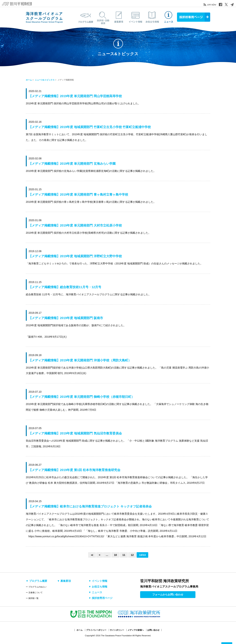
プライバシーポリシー (96, 630)
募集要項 (119, 17)
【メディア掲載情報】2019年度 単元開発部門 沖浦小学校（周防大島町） (80, 360)
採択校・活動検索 (102, 17)
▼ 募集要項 (64, 581)
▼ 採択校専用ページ (100, 598)
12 (132, 555)
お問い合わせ (153, 630)
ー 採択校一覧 (32, 598)
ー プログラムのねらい (36, 587)
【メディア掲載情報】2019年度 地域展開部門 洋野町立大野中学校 (75, 256)
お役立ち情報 (152, 17)
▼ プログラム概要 (37, 581)
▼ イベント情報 (98, 581)
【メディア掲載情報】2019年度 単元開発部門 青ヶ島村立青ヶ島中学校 (78, 195)
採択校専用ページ (194, 17)
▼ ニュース (95, 592)
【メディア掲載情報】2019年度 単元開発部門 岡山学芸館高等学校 (75, 96)
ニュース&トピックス (169, 17)
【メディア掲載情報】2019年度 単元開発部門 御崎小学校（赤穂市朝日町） (81, 397)
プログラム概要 (86, 17)
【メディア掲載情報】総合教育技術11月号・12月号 (65, 287)
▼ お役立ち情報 (98, 587)
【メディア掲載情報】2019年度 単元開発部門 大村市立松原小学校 (75, 225)
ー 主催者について (34, 592)
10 (115, 555)
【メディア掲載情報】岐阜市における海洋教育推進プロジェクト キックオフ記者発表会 (90, 506)
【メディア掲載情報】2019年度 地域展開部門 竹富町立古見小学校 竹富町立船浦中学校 (90, 127)
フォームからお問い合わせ (168, 595)
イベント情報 (136, 17)
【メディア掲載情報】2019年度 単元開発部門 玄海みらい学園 (72, 164)
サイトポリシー (117, 630)
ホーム (29, 80)
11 (124, 555)
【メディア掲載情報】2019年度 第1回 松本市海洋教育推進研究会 (74, 470)
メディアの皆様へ (136, 630)
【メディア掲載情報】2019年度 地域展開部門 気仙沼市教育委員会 (75, 433)
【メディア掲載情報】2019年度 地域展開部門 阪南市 (66, 318)
